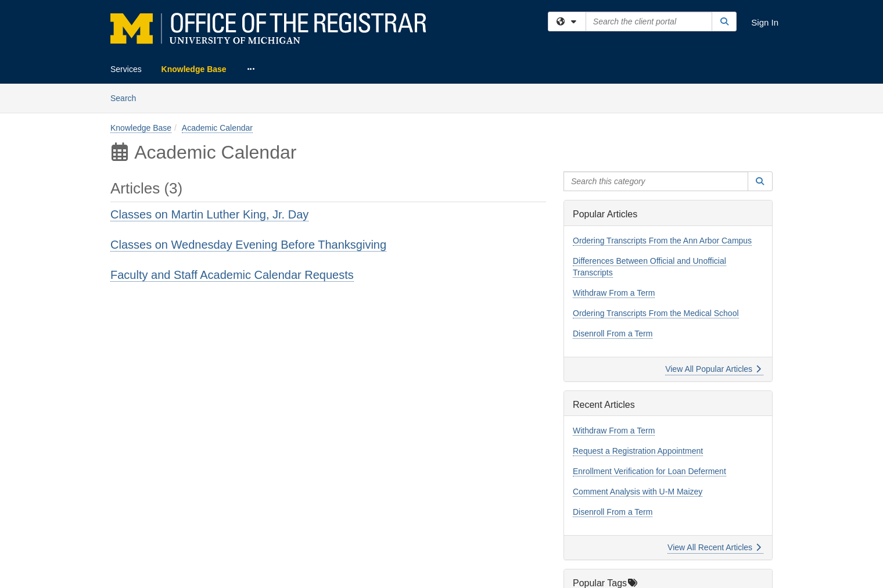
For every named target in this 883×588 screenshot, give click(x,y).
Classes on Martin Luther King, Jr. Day (209, 214)
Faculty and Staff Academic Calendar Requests (232, 275)
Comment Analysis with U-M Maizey (638, 492)
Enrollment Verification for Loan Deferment (649, 471)
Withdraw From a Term (614, 293)
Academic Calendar (217, 128)
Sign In (765, 22)
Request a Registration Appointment (638, 451)
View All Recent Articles (714, 547)
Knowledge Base (194, 69)
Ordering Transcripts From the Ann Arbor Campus (662, 241)
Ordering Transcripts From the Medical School (656, 313)
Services (126, 69)
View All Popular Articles (713, 369)
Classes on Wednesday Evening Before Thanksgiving (248, 245)
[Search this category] (656, 181)
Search (128, 97)
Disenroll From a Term (613, 334)
